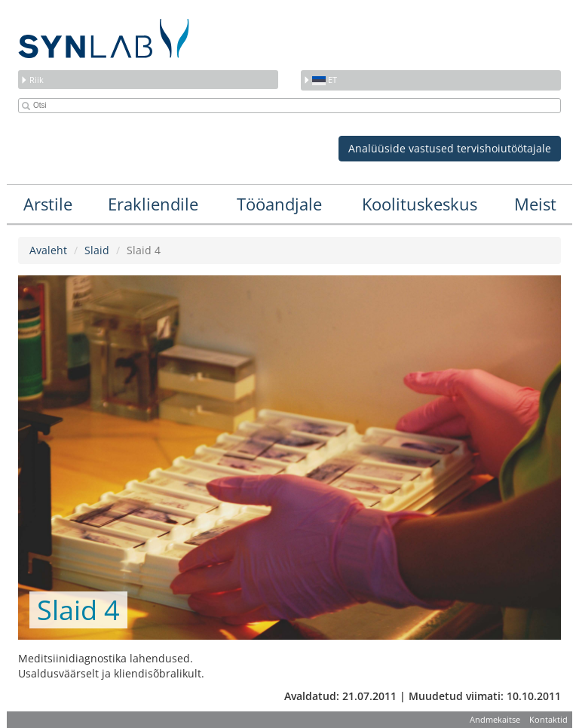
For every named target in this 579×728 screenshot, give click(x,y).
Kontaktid (548, 719)
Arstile (48, 204)
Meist (535, 204)
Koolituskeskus (420, 204)
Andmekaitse (495, 719)
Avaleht (48, 250)
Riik (32, 80)
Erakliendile (153, 204)
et (320, 80)
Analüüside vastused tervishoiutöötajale (450, 148)
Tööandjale (279, 204)
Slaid (97, 250)
